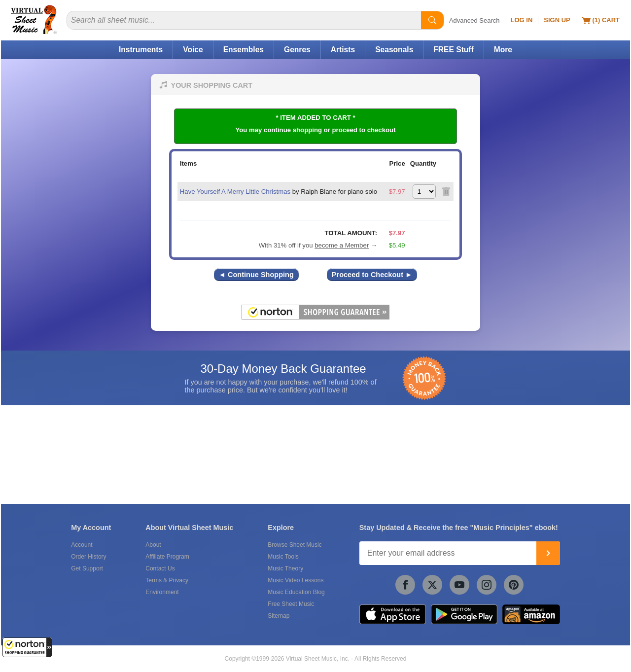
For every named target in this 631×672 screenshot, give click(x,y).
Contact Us (160, 568)
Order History (88, 557)
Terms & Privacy (167, 580)
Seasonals (394, 50)
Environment (162, 592)
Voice (193, 50)
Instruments (141, 50)
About (153, 545)
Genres (297, 50)
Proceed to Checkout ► (372, 275)
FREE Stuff (453, 50)
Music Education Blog (296, 592)
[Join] (548, 553)
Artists (343, 50)
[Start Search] (432, 20)
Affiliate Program (167, 557)
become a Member (342, 245)
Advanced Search (474, 20)
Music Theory (285, 568)
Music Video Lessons (296, 580)
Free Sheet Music (291, 604)
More (503, 50)
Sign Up (557, 20)
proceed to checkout (364, 130)
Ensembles (244, 50)
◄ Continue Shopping (256, 275)
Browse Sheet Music (295, 545)
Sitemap (279, 616)
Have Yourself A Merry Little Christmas (235, 192)
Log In (522, 20)
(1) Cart (601, 20)
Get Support (87, 568)
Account (82, 545)
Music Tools (283, 557)
